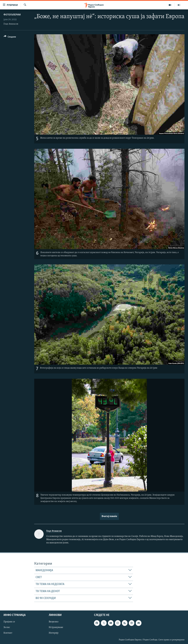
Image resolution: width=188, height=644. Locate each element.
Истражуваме (56, 627)
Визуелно (54, 622)
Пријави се (9, 622)
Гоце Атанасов (11, 24)
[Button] (10, 37)
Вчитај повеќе (109, 516)
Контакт (8, 633)
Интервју (54, 633)
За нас (7, 627)
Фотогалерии (12, 15)
